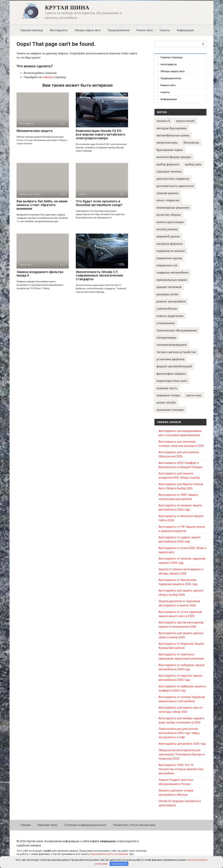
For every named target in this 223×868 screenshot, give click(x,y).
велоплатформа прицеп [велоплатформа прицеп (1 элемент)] (174, 157)
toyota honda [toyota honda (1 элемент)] (185, 121)
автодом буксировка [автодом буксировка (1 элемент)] (171, 128)
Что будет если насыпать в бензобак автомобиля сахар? (99, 203)
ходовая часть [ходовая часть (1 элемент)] (167, 388)
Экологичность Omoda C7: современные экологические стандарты (99, 276)
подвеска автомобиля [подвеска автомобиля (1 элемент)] (172, 272)
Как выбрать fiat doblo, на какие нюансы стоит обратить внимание (42, 205)
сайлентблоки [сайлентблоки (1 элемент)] (167, 309)
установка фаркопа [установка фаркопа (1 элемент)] (170, 359)
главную (48, 77)
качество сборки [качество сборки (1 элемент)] (169, 215)
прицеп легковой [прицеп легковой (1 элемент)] (169, 287)
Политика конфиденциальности (85, 825)
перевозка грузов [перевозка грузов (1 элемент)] (169, 258)
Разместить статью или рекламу (134, 825)
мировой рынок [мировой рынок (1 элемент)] (168, 236)
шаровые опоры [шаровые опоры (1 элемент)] (168, 395)
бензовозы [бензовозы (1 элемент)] (191, 143)
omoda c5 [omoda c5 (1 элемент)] (163, 121)
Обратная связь (47, 825)
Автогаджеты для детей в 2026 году (182, 744)
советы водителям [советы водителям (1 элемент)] (170, 316)
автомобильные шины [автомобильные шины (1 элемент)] (173, 135)
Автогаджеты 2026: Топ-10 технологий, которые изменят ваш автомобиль (181, 769)
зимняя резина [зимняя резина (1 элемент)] (167, 193)
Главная (25, 825)
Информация (185, 30)
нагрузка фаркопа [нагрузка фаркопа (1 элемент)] (170, 244)
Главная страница (31, 30)
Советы (165, 30)
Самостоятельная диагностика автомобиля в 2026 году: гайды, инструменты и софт (179, 733)
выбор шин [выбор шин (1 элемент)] (193, 164)
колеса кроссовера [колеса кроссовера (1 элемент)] (170, 222)
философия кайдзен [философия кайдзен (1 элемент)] (171, 374)
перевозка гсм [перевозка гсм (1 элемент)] (167, 265)
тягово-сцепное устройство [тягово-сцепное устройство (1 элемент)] (176, 352)
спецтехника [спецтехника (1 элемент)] (166, 323)
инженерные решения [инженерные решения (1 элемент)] (173, 208)
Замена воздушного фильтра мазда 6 (40, 274)
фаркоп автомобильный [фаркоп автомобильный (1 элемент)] (174, 366)
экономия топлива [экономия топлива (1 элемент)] (170, 410)
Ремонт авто (145, 30)
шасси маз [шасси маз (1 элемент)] (194, 395)
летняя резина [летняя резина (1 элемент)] (167, 229)
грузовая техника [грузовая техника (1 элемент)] (169, 171)
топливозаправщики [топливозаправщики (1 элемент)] (172, 345)
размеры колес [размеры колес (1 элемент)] (168, 294)
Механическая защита (34, 131)
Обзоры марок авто (88, 30)
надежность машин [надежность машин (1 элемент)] (171, 251)
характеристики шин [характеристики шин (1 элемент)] (172, 381)
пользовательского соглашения (109, 854)
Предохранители (118, 30)
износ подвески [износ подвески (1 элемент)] (168, 200)
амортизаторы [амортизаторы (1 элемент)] (167, 143)
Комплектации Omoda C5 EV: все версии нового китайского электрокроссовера (100, 134)
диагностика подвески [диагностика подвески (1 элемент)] (173, 179)
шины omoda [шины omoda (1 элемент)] (166, 402)
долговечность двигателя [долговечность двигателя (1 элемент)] (175, 186)
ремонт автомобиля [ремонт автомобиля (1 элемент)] (171, 301)
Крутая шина (67, 8)
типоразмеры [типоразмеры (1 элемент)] (166, 338)
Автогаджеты (59, 30)
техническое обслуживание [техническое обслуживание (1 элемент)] (177, 330)
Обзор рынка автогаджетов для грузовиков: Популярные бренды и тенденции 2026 (182, 754)
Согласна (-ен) (119, 864)
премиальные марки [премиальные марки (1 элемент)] (172, 280)
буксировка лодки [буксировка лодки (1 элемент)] (170, 150)
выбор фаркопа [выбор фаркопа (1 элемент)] (168, 164)
